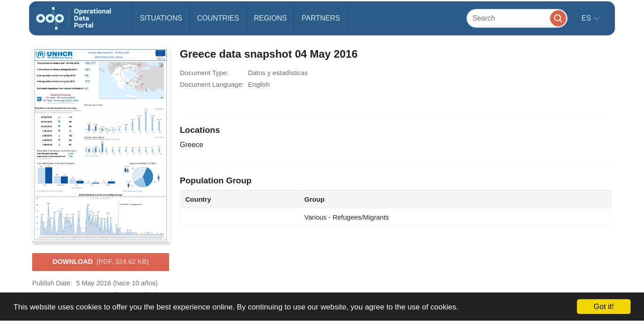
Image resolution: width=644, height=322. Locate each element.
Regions (271, 18)
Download (100, 262)
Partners (321, 18)
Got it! (604, 307)
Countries (218, 18)
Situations (161, 18)
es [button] (587, 18)
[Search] (517, 18)
